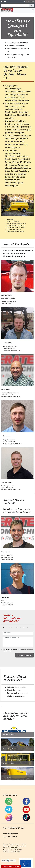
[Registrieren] (5, 1)
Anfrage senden (24, 655)
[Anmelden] (2, 1)
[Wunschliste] (24, 1)
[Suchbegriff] (15, 5)
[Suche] (31, 5)
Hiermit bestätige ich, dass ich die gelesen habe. (18, 650)
